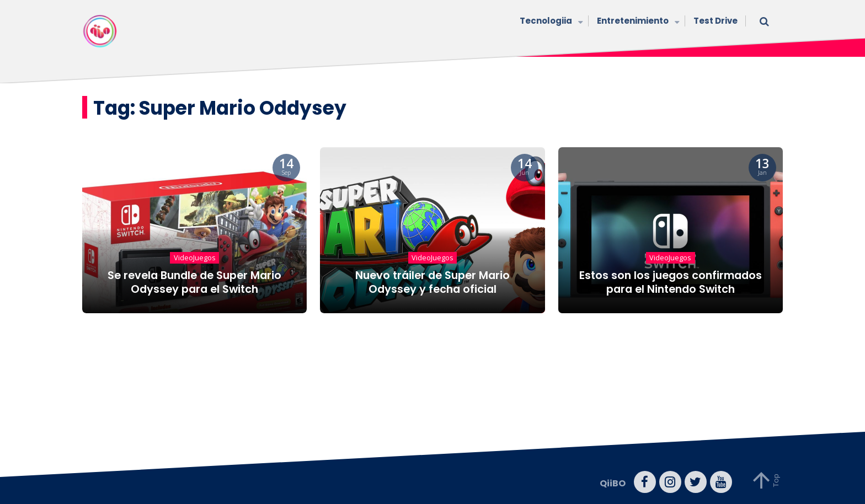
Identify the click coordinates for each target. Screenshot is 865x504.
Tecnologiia (550, 22)
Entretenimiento (637, 22)
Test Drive (716, 21)
